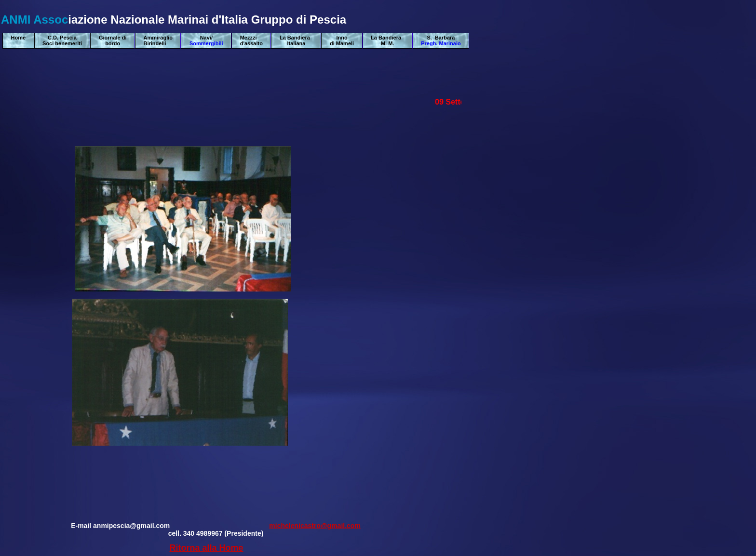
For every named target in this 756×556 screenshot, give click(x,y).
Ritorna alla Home (206, 548)
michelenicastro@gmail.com (315, 526)
